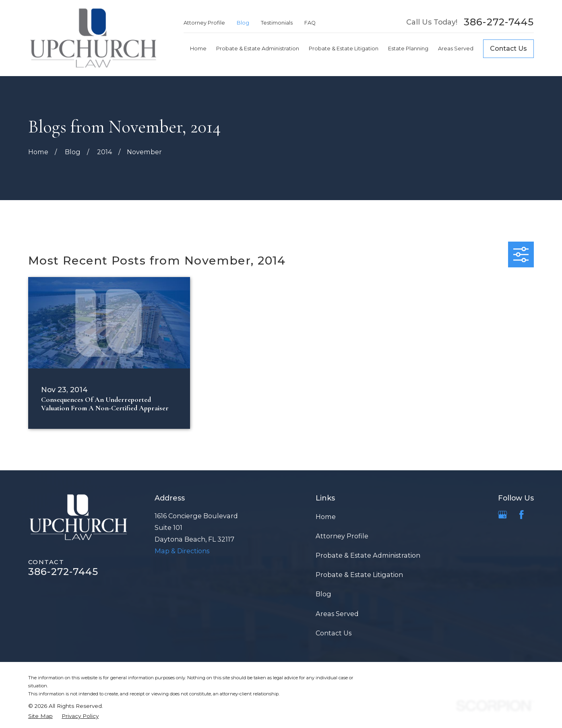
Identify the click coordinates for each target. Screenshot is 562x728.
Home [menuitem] (198, 49)
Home (326, 517)
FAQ (310, 23)
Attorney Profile (204, 23)
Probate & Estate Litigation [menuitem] (344, 49)
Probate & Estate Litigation (359, 575)
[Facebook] (521, 515)
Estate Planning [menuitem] (408, 49)
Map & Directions (182, 551)
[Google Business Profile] (502, 515)
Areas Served (337, 614)
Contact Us (508, 48)
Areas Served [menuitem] (456, 49)
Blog (243, 23)
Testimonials (277, 23)
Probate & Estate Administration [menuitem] (258, 49)
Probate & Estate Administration (368, 555)
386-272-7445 (499, 22)
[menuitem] (40, 716)
